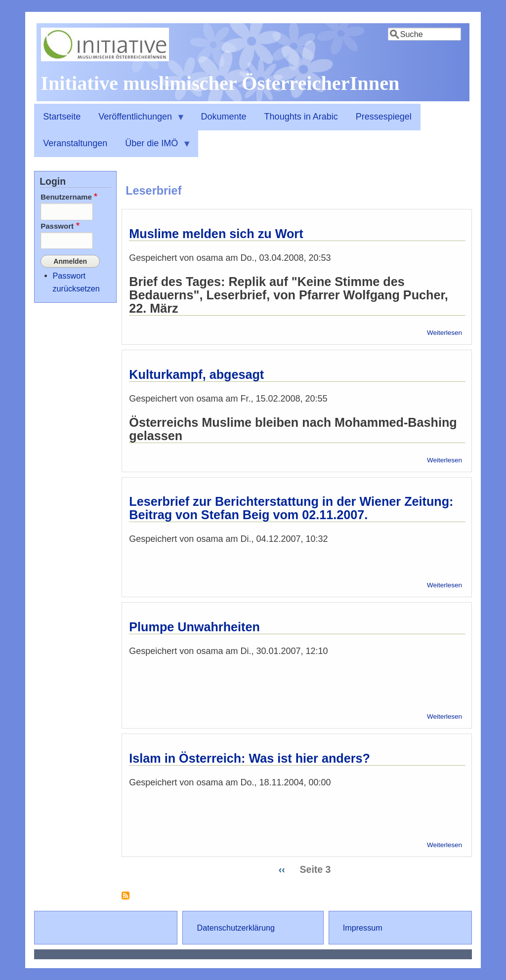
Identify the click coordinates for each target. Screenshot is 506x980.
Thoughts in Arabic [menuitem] (301, 117)
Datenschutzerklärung (236, 928)
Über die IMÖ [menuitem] (154, 148)
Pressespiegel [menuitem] (384, 117)
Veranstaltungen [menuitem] (75, 143)
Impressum (363, 928)
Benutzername (66, 197)
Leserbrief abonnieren (126, 899)
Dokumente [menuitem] (224, 117)
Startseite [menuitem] (62, 117)
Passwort (57, 226)
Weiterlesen (444, 333)
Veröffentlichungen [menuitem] (137, 121)
